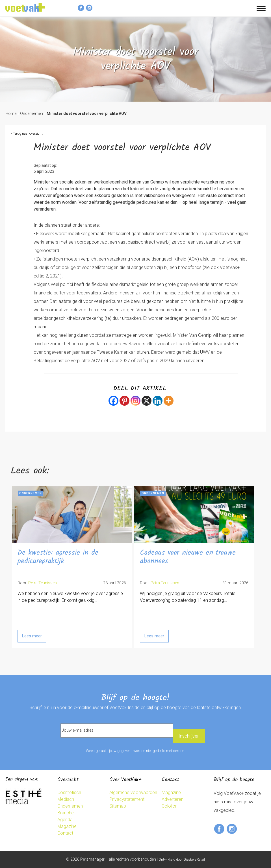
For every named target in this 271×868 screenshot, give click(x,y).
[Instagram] (135, 401)
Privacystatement (127, 799)
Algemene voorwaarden (133, 792)
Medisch (66, 799)
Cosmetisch (69, 792)
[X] (147, 401)
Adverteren (173, 799)
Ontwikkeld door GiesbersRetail (182, 860)
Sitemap (118, 806)
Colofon (170, 806)
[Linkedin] (158, 401)
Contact (65, 833)
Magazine (67, 826)
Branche (66, 813)
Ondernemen (32, 113)
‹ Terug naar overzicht (27, 134)
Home (11, 113)
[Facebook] (113, 401)
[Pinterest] (124, 401)
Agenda (65, 820)
